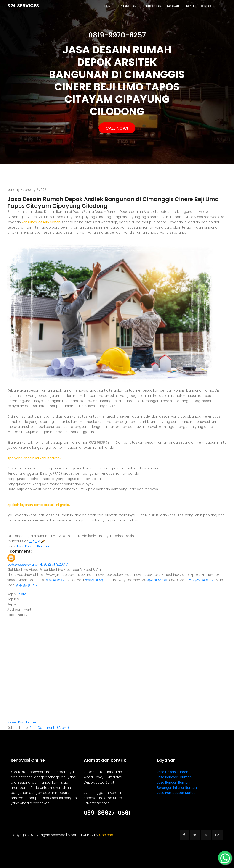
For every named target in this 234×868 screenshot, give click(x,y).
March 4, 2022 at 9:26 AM (48, 564)
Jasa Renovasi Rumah (174, 777)
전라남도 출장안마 (202, 580)
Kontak (206, 6)
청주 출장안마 (56, 580)
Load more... (17, 615)
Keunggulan (152, 6)
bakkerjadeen (18, 564)
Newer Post (16, 722)
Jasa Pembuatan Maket (176, 793)
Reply (12, 594)
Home (108, 6)
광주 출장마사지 (27, 585)
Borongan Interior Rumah (177, 788)
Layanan (173, 6)
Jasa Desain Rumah (33, 546)
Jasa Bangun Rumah (173, 782)
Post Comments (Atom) (49, 728)
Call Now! (117, 128)
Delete (21, 594)
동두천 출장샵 (95, 580)
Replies (13, 599)
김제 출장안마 (157, 580)
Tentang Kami (128, 6)
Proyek (190, 6)
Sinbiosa (106, 835)
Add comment (19, 610)
